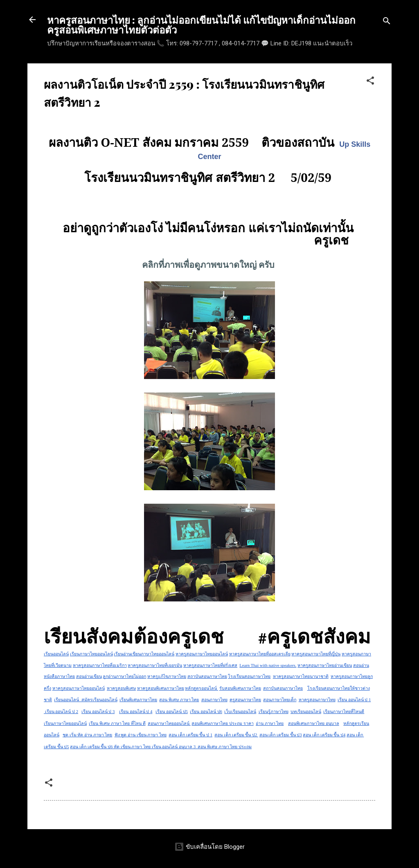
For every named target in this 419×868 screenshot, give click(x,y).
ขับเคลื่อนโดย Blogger (209, 847)
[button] (370, 82)
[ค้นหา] (387, 22)
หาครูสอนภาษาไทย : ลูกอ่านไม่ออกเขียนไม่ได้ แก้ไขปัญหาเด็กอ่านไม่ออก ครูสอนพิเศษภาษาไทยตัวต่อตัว (201, 25)
